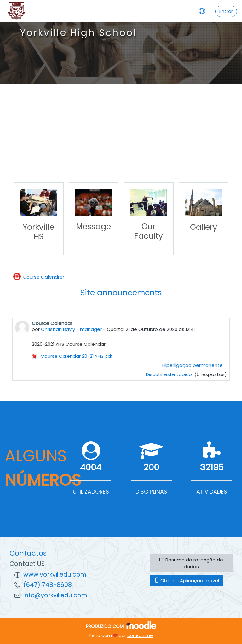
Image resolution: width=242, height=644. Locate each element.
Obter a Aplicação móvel (187, 580)
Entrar (226, 11)
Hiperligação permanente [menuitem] (193, 365)
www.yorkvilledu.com (55, 574)
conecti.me (140, 635)
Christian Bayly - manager (71, 329)
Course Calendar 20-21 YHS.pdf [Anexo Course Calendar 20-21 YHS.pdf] (72, 356)
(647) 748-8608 (48, 585)
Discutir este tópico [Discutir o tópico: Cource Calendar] (170, 374)
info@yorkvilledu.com (55, 595)
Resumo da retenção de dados (191, 563)
